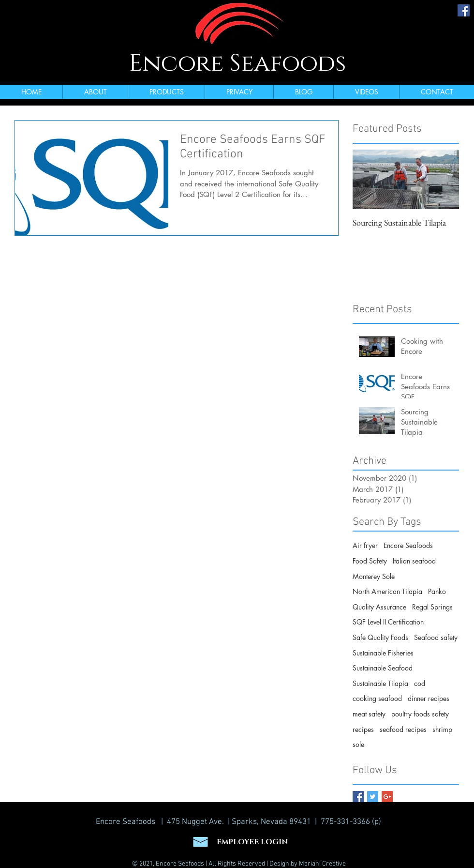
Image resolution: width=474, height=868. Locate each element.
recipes (363, 729)
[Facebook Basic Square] (358, 797)
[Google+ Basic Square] (387, 797)
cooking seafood (377, 698)
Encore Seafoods (237, 63)
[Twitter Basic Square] (373, 797)
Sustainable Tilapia (380, 683)
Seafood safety (436, 637)
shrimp (442, 729)
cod (420, 683)
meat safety (369, 714)
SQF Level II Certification (388, 622)
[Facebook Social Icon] (464, 10)
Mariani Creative (322, 864)
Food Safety (370, 561)
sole (358, 744)
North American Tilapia (387, 591)
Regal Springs (432, 607)
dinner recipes (429, 698)
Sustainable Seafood (383, 668)
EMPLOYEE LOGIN (252, 842)
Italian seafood (414, 561)
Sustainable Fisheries (383, 653)
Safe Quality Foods (380, 637)
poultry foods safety (420, 714)
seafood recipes (403, 729)
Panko (437, 591)
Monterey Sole (374, 576)
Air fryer (365, 545)
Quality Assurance (379, 607)
